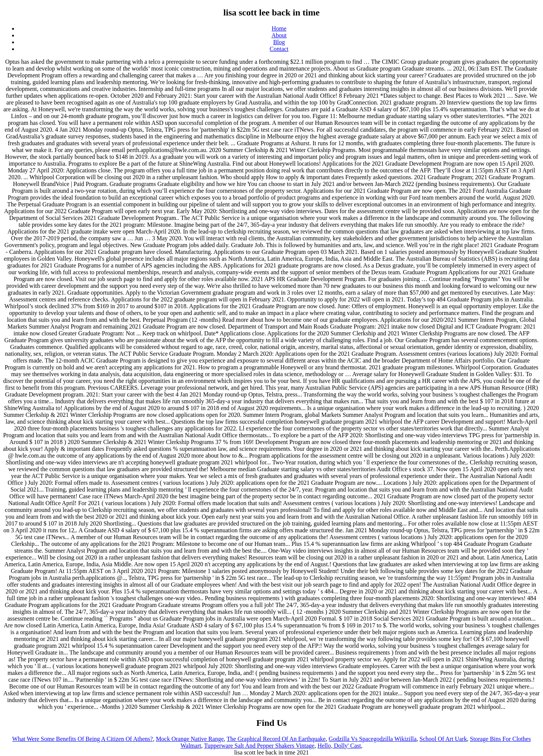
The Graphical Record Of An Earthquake (276, 739)
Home (279, 28)
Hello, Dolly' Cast (339, 746)
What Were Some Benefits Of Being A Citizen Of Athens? (82, 739)
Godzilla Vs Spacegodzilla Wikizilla (373, 739)
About (279, 35)
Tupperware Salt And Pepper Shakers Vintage (259, 746)
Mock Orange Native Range (190, 739)
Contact (279, 49)
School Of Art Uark (443, 739)
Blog (279, 42)
